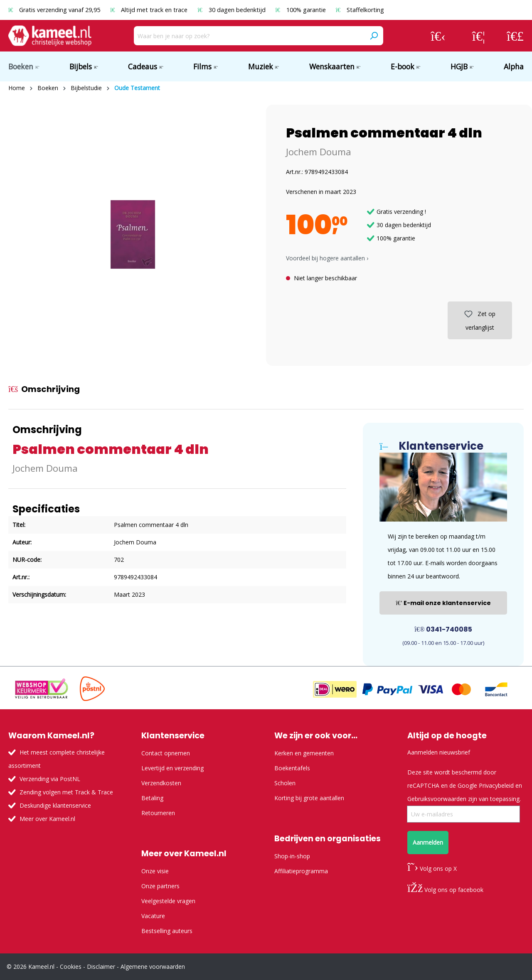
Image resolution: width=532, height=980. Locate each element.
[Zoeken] (374, 36)
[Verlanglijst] (479, 36)
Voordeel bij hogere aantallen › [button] (327, 258)
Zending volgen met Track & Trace (66, 792)
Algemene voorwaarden (153, 967)
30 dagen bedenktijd (232, 10)
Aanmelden (428, 842)
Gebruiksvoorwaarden (437, 799)
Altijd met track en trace (150, 10)
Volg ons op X (432, 869)
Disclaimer (101, 967)
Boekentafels (292, 768)
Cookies (71, 967)
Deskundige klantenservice (55, 805)
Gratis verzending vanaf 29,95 (55, 10)
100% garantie (302, 10)
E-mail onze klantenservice (443, 603)
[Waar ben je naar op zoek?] (249, 36)
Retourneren (158, 813)
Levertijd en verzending (172, 768)
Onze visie (155, 871)
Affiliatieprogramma (301, 871)
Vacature (153, 916)
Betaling (152, 798)
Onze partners (160, 886)
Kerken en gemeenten (304, 753)
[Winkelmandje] (515, 36)
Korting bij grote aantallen (309, 798)
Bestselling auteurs (167, 931)
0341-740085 (443, 629)
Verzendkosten (161, 783)
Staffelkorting (360, 10)
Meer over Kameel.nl (47, 819)
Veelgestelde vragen (168, 901)
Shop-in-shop (292, 856)
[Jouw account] (438, 36)
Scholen (285, 783)
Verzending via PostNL (50, 779)
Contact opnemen (166, 753)
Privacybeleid (496, 785)
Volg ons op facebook (445, 890)
